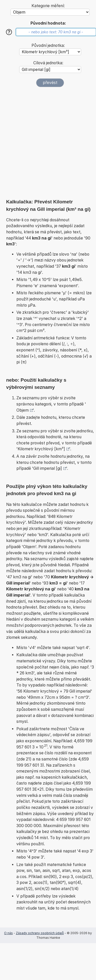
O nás (8, 933)
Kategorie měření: (48, 6)
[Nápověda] (9, 32)
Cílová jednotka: (48, 63)
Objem (23, 410)
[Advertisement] (48, 143)
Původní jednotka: (48, 45)
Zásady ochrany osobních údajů (40, 933)
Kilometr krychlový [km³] (41, 449)
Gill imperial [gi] (48, 468)
